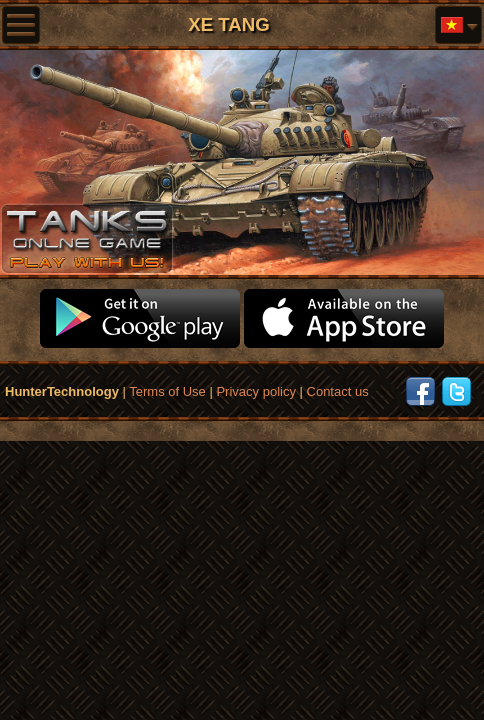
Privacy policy (255, 391)
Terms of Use (167, 391)
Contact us (338, 391)
